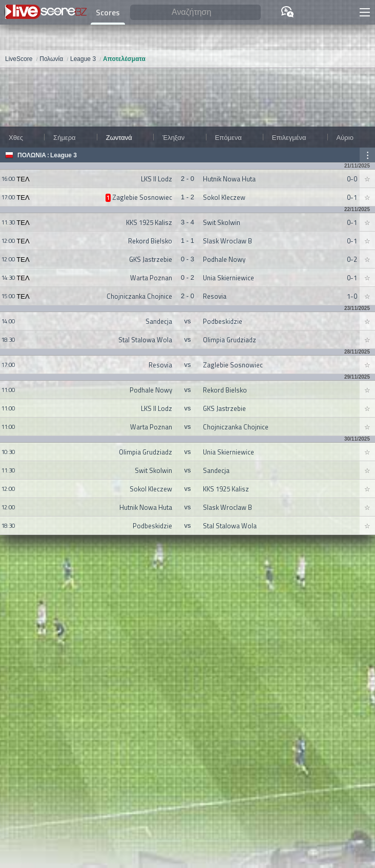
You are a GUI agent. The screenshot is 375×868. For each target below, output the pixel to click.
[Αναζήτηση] (195, 13)
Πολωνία (32, 155)
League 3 (64, 155)
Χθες (16, 137)
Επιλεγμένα (289, 137)
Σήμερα (64, 137)
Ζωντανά (119, 137)
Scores (108, 12)
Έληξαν (173, 137)
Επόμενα (228, 137)
